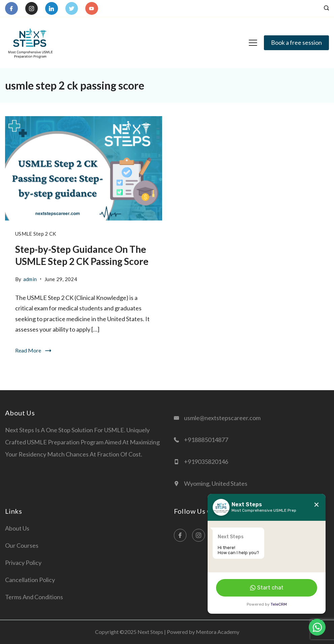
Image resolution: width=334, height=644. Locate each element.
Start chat (267, 588)
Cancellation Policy (30, 580)
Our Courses (22, 545)
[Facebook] (11, 8)
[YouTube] (92, 8)
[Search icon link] (325, 8)
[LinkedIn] (52, 8)
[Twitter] (72, 8)
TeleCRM (279, 604)
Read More (28, 350)
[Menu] (253, 43)
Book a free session (296, 42)
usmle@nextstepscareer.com (222, 418)
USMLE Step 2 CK (36, 234)
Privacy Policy (23, 563)
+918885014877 (206, 440)
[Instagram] (32, 8)
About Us (17, 528)
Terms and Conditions (34, 597)
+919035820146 (206, 462)
